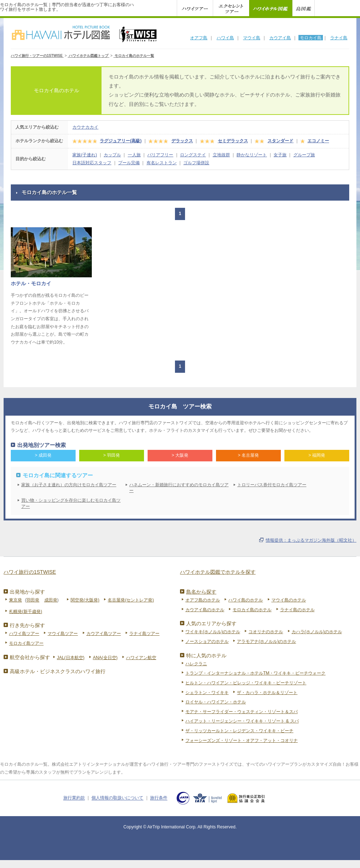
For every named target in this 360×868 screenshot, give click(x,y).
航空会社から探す (30, 657)
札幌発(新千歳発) (26, 612)
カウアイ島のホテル (205, 610)
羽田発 (33, 600)
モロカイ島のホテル (252, 610)
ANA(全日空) (105, 658)
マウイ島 (252, 38)
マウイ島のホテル (289, 600)
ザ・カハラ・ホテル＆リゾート (267, 693)
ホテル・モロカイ (31, 283)
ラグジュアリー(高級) (121, 141)
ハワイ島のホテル (246, 600)
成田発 (51, 600)
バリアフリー (160, 155)
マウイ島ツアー (63, 634)
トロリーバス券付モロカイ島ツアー (272, 485)
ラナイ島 (339, 38)
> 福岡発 (317, 455)
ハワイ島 (225, 38)
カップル (112, 155)
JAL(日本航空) (71, 658)
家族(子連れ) (85, 155)
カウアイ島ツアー (104, 634)
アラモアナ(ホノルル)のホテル (266, 641)
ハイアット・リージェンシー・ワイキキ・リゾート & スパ (242, 721)
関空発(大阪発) (85, 600)
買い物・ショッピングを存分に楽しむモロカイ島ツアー (71, 503)
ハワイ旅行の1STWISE (30, 572)
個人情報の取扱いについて (117, 798)
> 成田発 (43, 455)
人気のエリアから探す (211, 623)
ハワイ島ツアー (24, 634)
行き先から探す (27, 625)
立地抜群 (221, 155)
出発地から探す (27, 592)
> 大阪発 (180, 455)
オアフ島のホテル (203, 600)
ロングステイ (193, 155)
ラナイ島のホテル (297, 610)
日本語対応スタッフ (92, 163)
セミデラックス (233, 141)
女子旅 (280, 155)
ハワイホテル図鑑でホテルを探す (218, 572)
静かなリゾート (252, 155)
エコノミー (318, 141)
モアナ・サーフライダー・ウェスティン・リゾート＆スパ (242, 712)
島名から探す (201, 592)
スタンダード (280, 141)
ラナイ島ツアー (144, 634)
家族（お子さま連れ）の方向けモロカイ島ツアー (69, 485)
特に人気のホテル (206, 656)
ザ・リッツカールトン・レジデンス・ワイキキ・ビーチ (239, 731)
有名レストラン (162, 163)
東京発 (15, 600)
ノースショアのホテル (207, 641)
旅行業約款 (74, 798)
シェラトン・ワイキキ (207, 693)
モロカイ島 (311, 38)
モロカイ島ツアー (26, 643)
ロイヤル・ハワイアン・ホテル (216, 702)
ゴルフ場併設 (196, 163)
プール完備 (129, 163)
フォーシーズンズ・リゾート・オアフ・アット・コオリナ (242, 741)
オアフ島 (199, 38)
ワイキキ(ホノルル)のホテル (213, 632)
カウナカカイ (85, 127)
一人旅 (134, 155)
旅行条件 (159, 798)
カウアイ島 (280, 38)
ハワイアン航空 (141, 658)
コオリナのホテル (266, 632)
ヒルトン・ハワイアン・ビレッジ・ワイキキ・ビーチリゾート (246, 683)
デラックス (182, 141)
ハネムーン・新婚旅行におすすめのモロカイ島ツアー (179, 488)
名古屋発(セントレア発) (131, 600)
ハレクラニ (196, 664)
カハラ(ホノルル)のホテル (317, 632)
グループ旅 (304, 155)
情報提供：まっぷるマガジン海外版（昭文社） (311, 540)
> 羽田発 (112, 455)
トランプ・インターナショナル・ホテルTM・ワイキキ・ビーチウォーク (255, 673)
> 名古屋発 (248, 455)
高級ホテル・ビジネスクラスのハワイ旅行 (58, 671)
